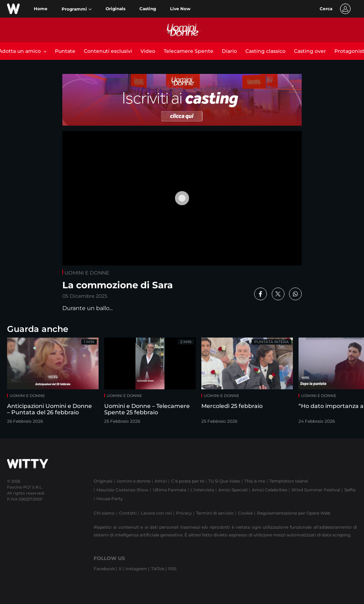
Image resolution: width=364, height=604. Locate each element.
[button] (77, 9)
